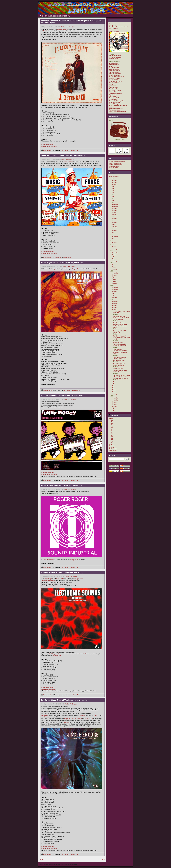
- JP (111, 434)
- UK (111, 437)
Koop (111, 84)
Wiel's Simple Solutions (117, 162)
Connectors (48, 717)
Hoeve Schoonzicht (116, 163)
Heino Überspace (115, 104)
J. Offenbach (47, 31)
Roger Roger (77, 269)
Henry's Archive (114, 78)
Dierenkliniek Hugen (116, 165)
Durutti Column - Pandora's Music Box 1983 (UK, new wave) (120, 370)
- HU (111, 428)
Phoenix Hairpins (115, 71)
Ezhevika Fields (114, 98)
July (113, 186)
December (115, 204)
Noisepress (113, 99)
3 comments (46, 480)
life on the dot (114, 80)
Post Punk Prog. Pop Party (118, 105)
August (114, 184)
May (113, 190)
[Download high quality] (49, 146)
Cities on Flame (114, 83)
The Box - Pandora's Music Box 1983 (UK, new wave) (121, 337)
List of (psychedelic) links (118, 111)
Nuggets (82, 715)
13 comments (47, 390)
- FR (66, 27)
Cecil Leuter (89, 719)
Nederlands (113, 449)
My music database (116, 56)
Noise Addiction (114, 110)
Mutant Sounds (114, 65)
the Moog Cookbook (56, 654)
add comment (47, 257)
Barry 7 (97, 715)
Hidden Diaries (114, 92)
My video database (115, 57)
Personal (112, 446)
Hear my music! (114, 31)
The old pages (114, 59)
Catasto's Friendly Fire (117, 101)
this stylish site (49, 560)
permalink (65, 150)
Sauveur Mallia (68, 162)
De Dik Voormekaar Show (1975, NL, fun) (121, 312)
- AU (111, 420)
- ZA (111, 441)
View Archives (114, 176)
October (114, 180)
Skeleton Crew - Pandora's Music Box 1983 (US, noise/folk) (120, 344)
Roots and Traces (115, 90)
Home (111, 24)
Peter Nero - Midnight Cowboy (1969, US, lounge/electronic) (120, 359)
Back (41, 860)
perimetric (113, 86)
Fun (110, 444)
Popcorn (67, 722)
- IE (111, 429)
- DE (111, 425)
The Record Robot (115, 74)
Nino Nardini (60, 579)
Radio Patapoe (114, 166)
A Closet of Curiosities (117, 77)
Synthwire (113, 95)
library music (74, 560)
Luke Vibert (45, 715)
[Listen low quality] (48, 144)
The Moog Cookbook (48, 581)
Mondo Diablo (114, 87)
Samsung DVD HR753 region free (120, 332)
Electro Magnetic (63, 29)
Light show (113, 450)
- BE (111, 422)
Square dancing (114, 75)
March (114, 215)
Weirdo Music (114, 63)
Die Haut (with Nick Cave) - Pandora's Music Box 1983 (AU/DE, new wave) (121, 377)
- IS (111, 431)
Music (62, 27)
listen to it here (84, 654)
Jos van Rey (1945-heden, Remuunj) (119, 364)
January (114, 227)
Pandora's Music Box (116, 108)
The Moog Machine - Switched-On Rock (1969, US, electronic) (121, 318)
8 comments (46, 150)
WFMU (111, 66)
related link (74, 150)
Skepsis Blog (114, 168)
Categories (113, 415)
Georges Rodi (78, 579)
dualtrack (112, 107)
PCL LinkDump (114, 68)
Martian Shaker (114, 72)
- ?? (111, 443)
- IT (69, 27)
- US (111, 438)
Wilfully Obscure (115, 102)
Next (103, 860)
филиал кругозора (115, 93)
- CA (111, 423)
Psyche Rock (57, 656)
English (73, 27)
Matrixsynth (113, 96)
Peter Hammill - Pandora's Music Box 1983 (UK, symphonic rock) (120, 351)
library (53, 269)
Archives (113, 173)
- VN (111, 440)
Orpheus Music (114, 69)
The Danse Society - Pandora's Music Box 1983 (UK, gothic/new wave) (120, 325)
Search (112, 456)
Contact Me (113, 25)
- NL (111, 435)
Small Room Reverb (116, 81)
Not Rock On (113, 89)
